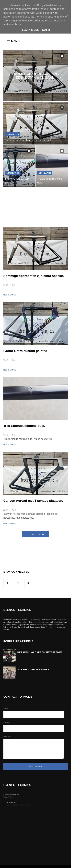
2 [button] (35, 100)
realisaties (13, 134)
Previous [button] (11, 77)
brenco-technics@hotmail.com (18, 805)
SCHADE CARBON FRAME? (33, 670)
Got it (46, 30)
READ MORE (10, 295)
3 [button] (41, 100)
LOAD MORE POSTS (35, 534)
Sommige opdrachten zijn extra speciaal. (36, 76)
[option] (35, 76)
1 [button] (30, 100)
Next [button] (60, 77)
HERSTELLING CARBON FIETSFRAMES (40, 652)
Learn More (30, 30)
